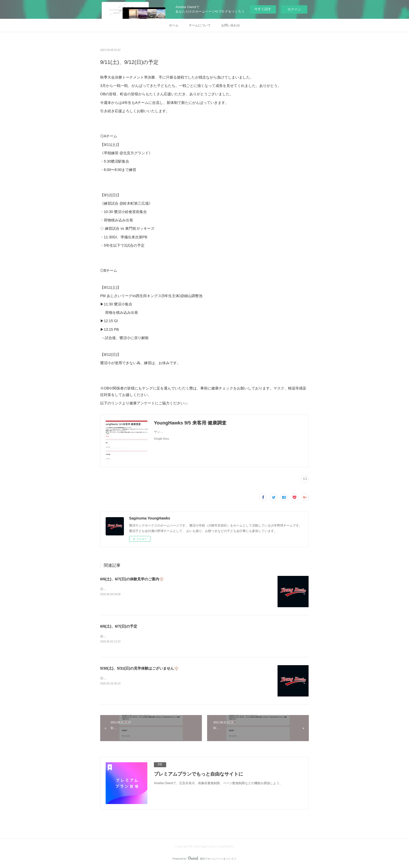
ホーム (174, 25)
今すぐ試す (263, 9)
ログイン (294, 9)
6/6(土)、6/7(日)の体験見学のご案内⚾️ (132, 579)
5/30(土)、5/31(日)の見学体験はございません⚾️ (139, 669)
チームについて (200, 25)
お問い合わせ (231, 25)
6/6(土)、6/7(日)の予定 (119, 626)
